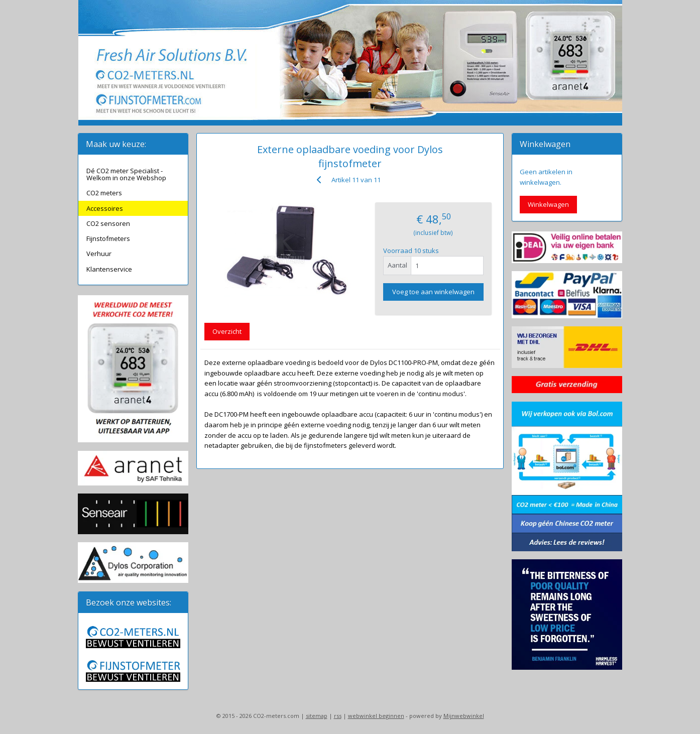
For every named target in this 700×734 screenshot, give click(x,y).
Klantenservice (109, 269)
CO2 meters (104, 193)
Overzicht (227, 331)
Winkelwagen (548, 204)
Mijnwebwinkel (464, 716)
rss (338, 716)
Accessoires (105, 208)
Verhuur (99, 254)
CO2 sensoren (108, 223)
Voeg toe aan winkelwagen (433, 292)
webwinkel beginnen (376, 716)
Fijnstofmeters (108, 238)
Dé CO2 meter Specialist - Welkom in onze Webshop (126, 174)
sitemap (317, 716)
